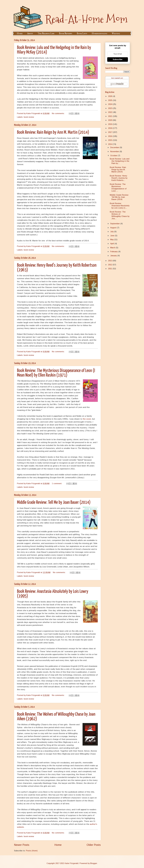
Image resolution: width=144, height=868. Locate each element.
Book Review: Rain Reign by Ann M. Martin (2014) (53, 132)
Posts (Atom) (32, 851)
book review (29, 117)
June (113, 236)
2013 (110, 261)
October (114, 156)
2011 (110, 269)
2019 (110, 124)
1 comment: (57, 484)
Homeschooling (99, 34)
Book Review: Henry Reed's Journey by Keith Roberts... (119, 178)
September (115, 224)
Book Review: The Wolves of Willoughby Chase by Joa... (120, 215)
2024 (110, 104)
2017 (110, 132)
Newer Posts (22, 845)
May (112, 240)
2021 (110, 116)
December (115, 147)
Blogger (94, 863)
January (114, 256)
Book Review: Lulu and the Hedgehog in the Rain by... (120, 161)
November (115, 152)
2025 (110, 100)
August (114, 228)
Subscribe (118, 59)
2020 (110, 120)
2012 (110, 265)
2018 (110, 128)
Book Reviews (66, 34)
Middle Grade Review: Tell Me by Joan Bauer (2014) (54, 502)
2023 (110, 108)
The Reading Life (46, 34)
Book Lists (82, 34)
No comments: (58, 113)
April (112, 244)
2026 (110, 96)
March (113, 248)
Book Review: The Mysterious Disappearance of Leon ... (118, 188)
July (112, 232)
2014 (110, 144)
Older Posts (94, 845)
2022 (110, 112)
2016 (110, 136)
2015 (110, 140)
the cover (87, 419)
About (30, 34)
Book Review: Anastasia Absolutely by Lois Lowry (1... (120, 206)
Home (20, 34)
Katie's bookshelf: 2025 (117, 78)
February (114, 252)
